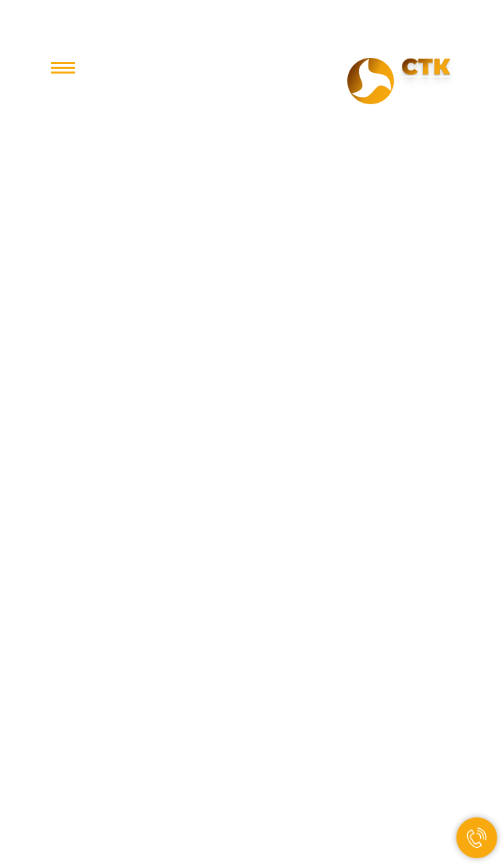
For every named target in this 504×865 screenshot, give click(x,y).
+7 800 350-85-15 (252, 69)
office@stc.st (252, 93)
